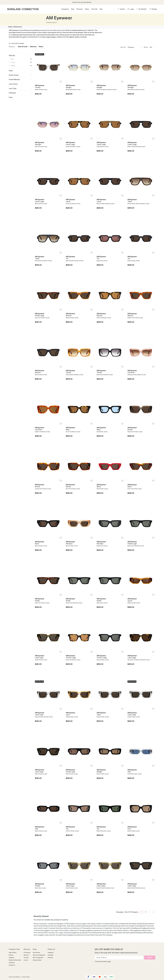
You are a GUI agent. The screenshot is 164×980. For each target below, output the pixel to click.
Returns (11, 955)
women (59, 30)
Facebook (50, 955)
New (73, 9)
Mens (87, 9)
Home (10, 27)
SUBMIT (150, 957)
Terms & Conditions (14, 977)
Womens (80, 9)
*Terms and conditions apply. (103, 962)
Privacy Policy (26, 977)
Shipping (11, 958)
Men (12, 59)
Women (13, 66)
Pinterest (50, 958)
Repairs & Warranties (15, 960)
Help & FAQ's (13, 953)
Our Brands (27, 953)
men (51, 30)
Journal (26, 960)
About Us (26, 955)
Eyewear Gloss (37, 960)
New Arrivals (23, 47)
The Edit (94, 9)
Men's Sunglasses (38, 958)
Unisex (13, 62)
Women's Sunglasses (39, 955)
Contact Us (12, 965)
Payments (12, 963)
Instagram (51, 953)
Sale (101, 9)
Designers (65, 9)
